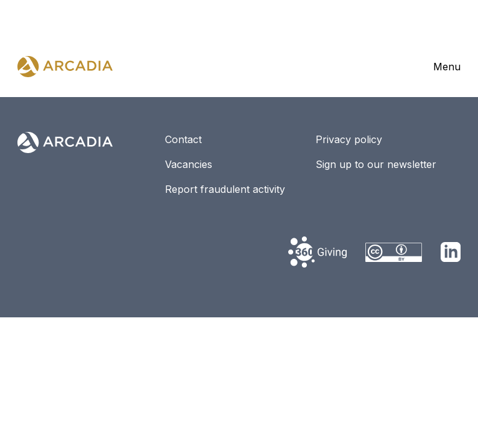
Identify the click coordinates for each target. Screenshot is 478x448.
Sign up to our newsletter (376, 164)
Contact (183, 139)
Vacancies (189, 164)
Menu (447, 67)
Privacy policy (349, 139)
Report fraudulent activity (225, 189)
